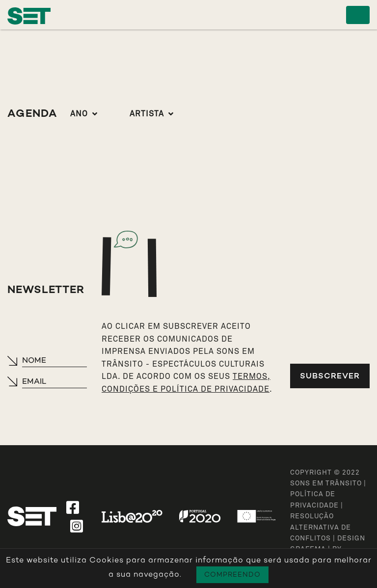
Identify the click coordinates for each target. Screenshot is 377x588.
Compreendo (232, 575)
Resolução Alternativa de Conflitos (321, 527)
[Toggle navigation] (358, 15)
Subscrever (330, 376)
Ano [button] (79, 114)
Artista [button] (147, 114)
